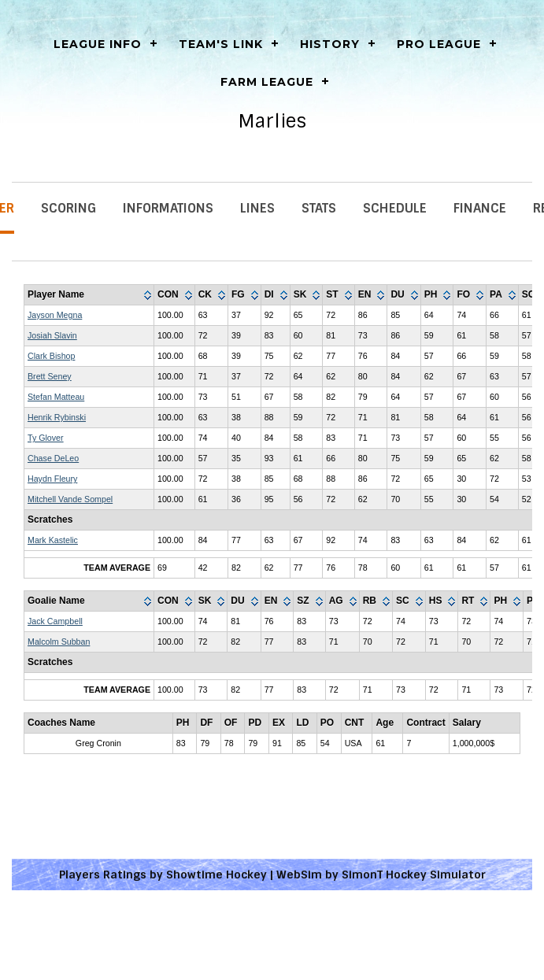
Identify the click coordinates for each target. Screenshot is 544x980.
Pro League (439, 44)
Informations (168, 208)
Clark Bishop (51, 356)
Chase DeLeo (53, 458)
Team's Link (221, 44)
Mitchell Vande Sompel (70, 499)
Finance (480, 208)
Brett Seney (50, 376)
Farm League (267, 82)
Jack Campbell (55, 621)
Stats (319, 208)
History (330, 44)
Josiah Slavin (52, 335)
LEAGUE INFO (98, 44)
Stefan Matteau (56, 397)
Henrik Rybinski (57, 417)
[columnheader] (89, 295)
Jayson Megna (55, 315)
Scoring (68, 208)
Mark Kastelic (53, 540)
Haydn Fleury (52, 479)
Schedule (395, 208)
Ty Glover (46, 438)
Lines (257, 208)
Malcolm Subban (59, 642)
